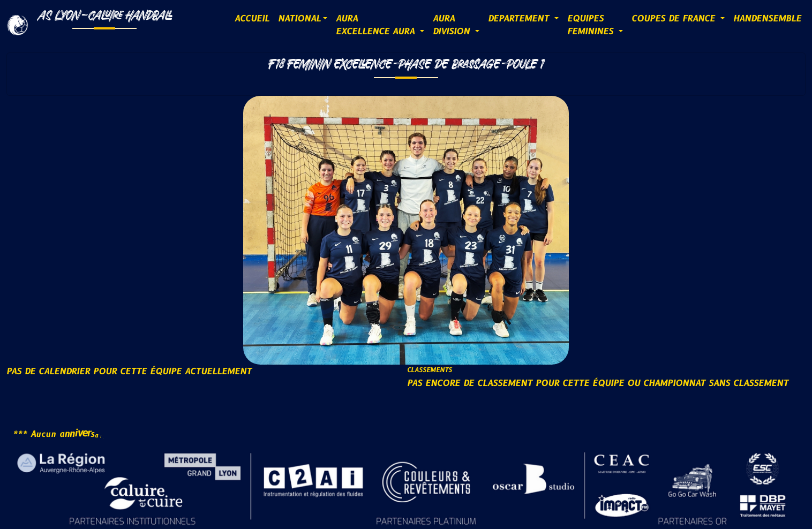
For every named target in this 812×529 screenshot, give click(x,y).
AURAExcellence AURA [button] (377, 25)
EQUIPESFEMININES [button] (592, 25)
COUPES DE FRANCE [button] (675, 19)
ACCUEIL (252, 19)
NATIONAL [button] (299, 19)
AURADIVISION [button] (453, 25)
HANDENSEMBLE (767, 19)
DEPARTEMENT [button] (520, 19)
